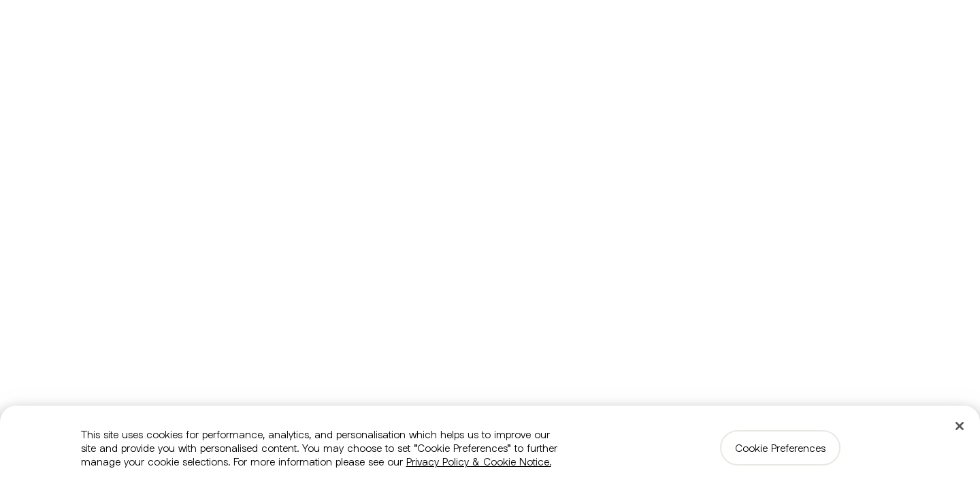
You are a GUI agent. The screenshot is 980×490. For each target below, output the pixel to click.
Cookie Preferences (780, 448)
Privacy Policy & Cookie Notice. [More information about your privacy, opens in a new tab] (479, 461)
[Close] (960, 426)
